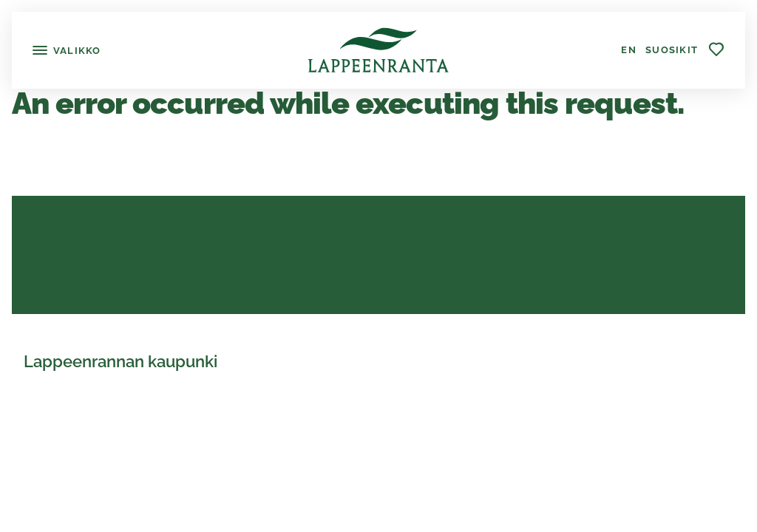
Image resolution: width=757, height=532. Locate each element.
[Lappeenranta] (378, 50)
